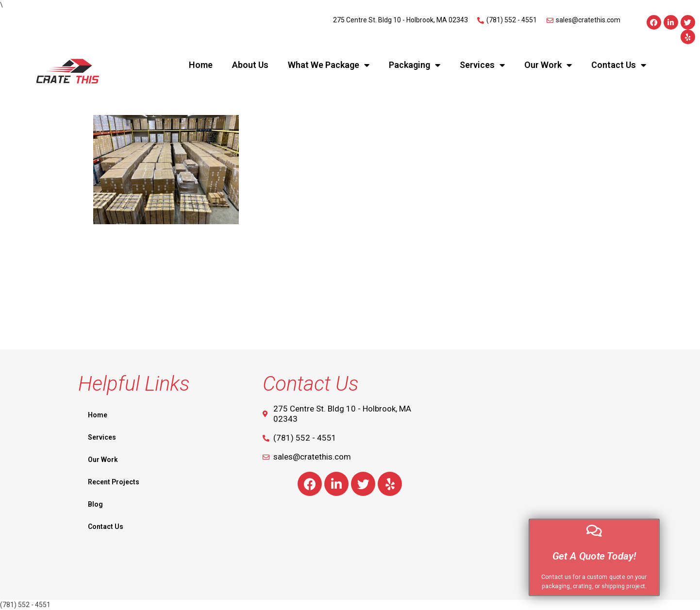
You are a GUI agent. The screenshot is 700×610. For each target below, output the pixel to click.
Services (482, 65)
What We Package (329, 65)
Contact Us (619, 65)
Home (201, 65)
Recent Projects (114, 482)
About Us (250, 65)
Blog (95, 504)
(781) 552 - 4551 (25, 605)
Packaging (415, 65)
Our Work (548, 65)
